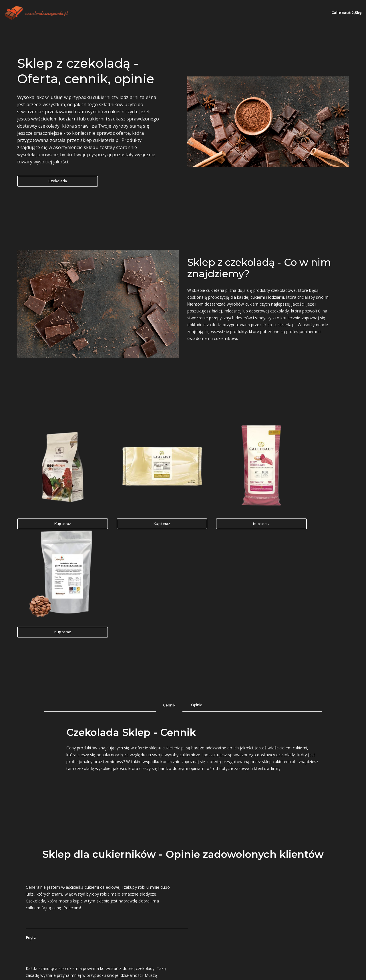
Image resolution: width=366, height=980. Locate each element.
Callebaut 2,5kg (334, 13)
